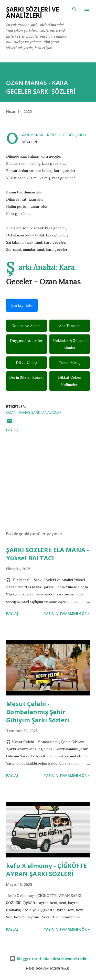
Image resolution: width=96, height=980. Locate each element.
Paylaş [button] (12, 430)
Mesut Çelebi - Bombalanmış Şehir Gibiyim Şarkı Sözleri (38, 712)
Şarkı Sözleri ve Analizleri (33, 12)
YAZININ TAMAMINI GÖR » (67, 613)
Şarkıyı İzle (22, 305)
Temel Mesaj (70, 363)
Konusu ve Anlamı (26, 326)
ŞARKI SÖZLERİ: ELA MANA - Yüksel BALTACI (48, 554)
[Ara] (74, 9)
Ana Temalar (70, 326)
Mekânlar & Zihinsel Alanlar (70, 344)
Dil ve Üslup (26, 363)
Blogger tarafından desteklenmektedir (48, 959)
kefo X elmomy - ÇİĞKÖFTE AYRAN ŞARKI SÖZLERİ (46, 870)
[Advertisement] (48, 483)
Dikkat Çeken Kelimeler (70, 381)
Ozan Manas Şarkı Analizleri (34, 412)
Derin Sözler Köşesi (26, 377)
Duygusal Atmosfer (26, 341)
